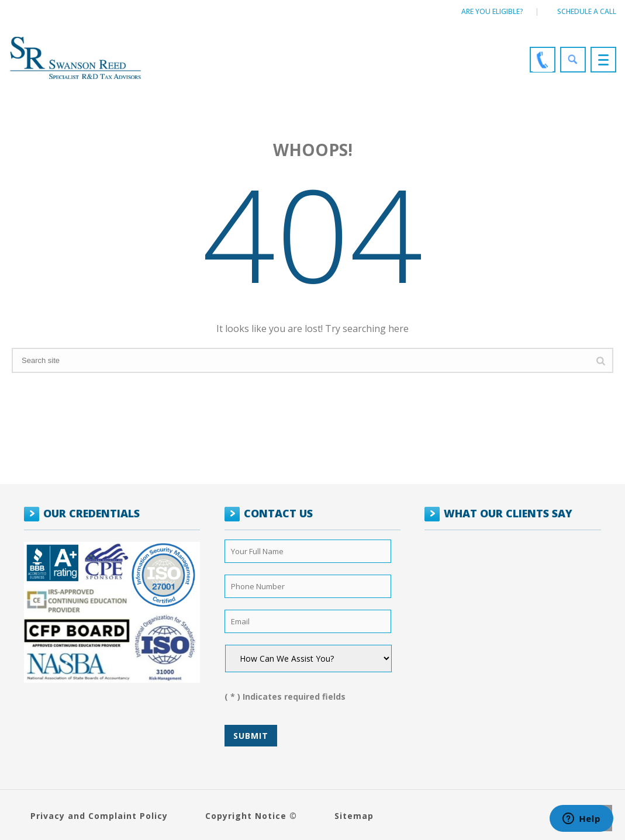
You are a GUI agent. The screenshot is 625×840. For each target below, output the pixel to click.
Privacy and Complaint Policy (99, 816)
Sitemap (354, 816)
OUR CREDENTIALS (91, 513)
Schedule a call (587, 11)
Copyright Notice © (251, 816)
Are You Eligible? (492, 11)
